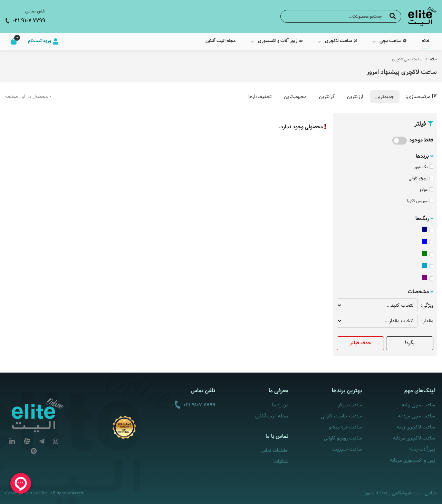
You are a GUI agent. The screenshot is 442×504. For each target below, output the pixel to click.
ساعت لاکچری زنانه (416, 427)
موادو (427, 190)
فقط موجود (421, 140)
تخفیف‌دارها (260, 97)
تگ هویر (424, 167)
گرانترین (327, 97)
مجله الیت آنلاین (272, 416)
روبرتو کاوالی (421, 178)
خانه (433, 59)
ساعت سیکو (350, 405)
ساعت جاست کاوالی (341, 416)
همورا (369, 493)
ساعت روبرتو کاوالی (343, 438)
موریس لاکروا (420, 201)
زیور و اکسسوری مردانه (412, 460)
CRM (382, 493)
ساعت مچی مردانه (417, 416)
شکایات (281, 462)
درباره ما (280, 405)
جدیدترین (385, 97)
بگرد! (410, 343)
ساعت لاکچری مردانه (414, 438)
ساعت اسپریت (347, 449)
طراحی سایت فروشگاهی (414, 493)
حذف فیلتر (360, 343)
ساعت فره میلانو (345, 427)
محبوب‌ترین (295, 97)
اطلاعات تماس (274, 451)
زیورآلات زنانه (422, 449)
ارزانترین (355, 97)
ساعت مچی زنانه (418, 405)
